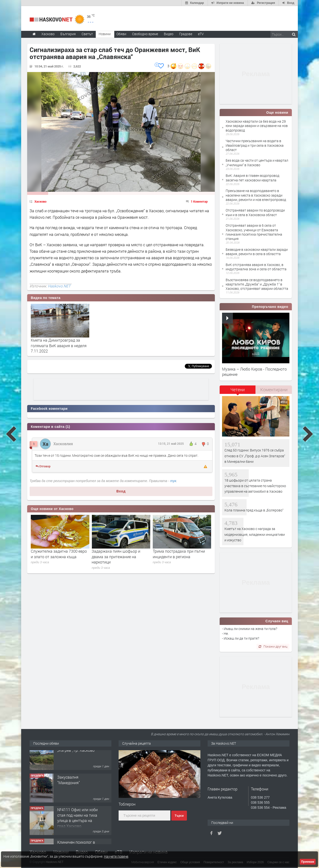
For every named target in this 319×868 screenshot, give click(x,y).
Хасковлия (63, 444)
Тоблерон (127, 804)
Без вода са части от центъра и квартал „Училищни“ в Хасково (257, 162)
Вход (121, 491)
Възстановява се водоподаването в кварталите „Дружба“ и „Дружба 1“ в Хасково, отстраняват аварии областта (257, 284)
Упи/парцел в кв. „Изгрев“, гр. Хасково (76, 756)
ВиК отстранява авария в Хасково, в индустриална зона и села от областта (256, 267)
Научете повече (116, 856)
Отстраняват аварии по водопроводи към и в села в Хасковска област (255, 212)
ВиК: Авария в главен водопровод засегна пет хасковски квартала (252, 178)
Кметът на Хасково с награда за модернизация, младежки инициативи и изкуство (255, 534)
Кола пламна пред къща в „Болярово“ (254, 510)
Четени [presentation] (238, 390)
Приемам (308, 862)
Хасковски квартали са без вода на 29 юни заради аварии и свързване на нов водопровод (257, 126)
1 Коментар (199, 201)
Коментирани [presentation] (274, 390)
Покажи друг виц (273, 646)
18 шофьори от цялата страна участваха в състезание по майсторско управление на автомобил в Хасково (255, 486)
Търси (179, 816)
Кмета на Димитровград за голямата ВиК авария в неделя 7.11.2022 (59, 345)
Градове (186, 34)
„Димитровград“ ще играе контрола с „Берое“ (54, 554)
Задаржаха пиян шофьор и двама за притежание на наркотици (177, 557)
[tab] (238, 391)
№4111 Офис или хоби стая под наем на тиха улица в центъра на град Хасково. (77, 827)
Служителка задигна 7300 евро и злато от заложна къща (120, 554)
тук (173, 481)
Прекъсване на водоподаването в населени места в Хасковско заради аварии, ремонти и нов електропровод (256, 195)
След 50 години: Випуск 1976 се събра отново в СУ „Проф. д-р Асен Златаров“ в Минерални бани (255, 456)
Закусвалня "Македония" (69, 789)
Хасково (40, 201)
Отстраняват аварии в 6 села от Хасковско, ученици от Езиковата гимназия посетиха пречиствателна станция (254, 232)
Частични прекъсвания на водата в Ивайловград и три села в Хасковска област (255, 145)
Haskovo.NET (59, 286)
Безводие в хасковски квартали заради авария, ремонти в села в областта (257, 252)
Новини (105, 34)
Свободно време (145, 34)
